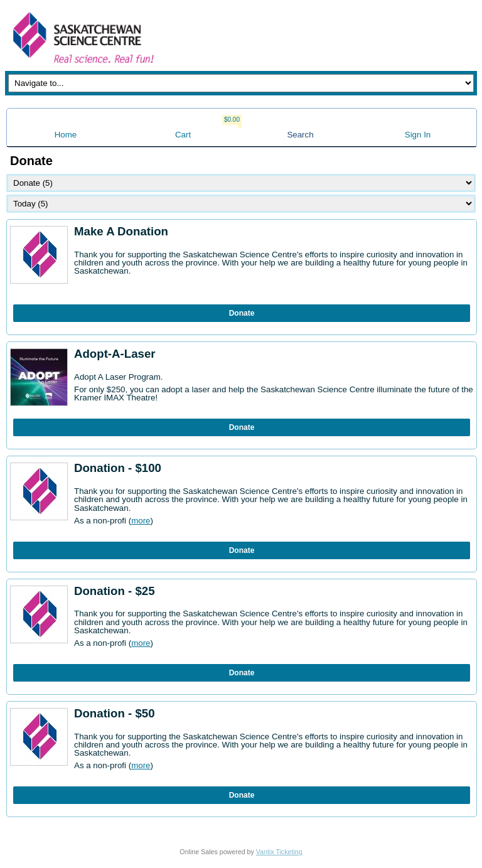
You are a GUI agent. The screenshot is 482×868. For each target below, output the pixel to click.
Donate (242, 313)
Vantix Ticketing (279, 852)
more (141, 521)
